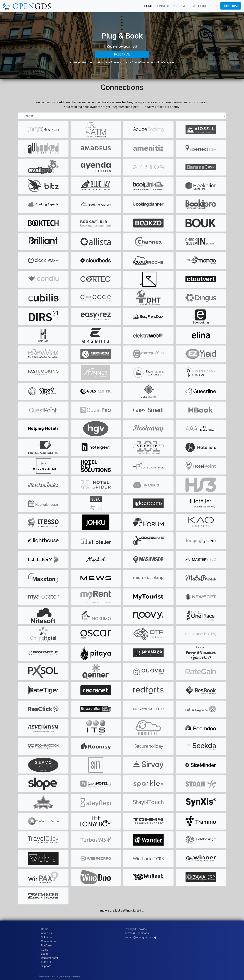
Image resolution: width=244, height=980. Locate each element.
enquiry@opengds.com (139, 937)
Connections (49, 941)
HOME (148, 6)
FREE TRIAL (231, 6)
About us (46, 933)
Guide (45, 950)
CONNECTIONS (166, 6)
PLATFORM (187, 6)
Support (46, 966)
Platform (46, 946)
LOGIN (214, 6)
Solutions (47, 937)
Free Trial (47, 962)
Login (44, 954)
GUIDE (203, 6)
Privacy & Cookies (136, 929)
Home (45, 929)
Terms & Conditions (137, 933)
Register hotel (49, 958)
